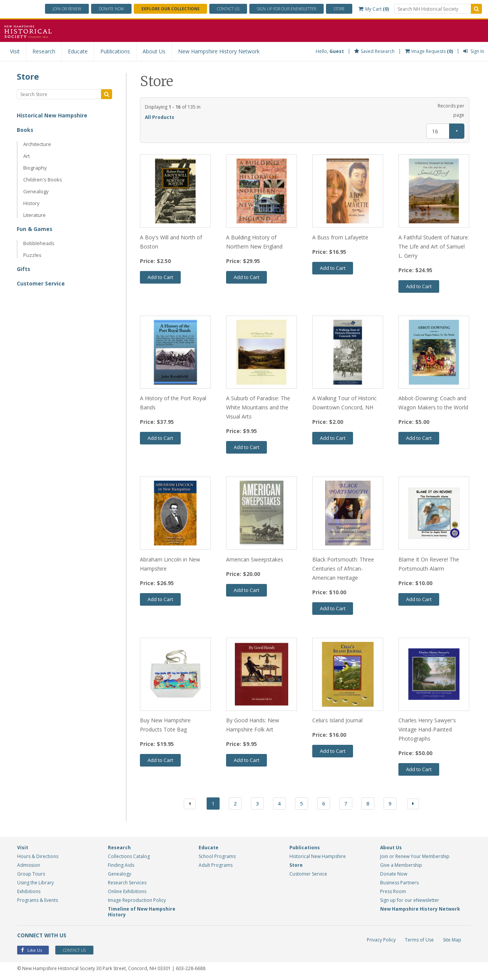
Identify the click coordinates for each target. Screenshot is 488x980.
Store (339, 9)
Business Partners (399, 884)
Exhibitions (29, 893)
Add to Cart (160, 277)
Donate (111, 9)
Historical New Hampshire (52, 115)
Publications (115, 51)
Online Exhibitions (127, 893)
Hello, (330, 51)
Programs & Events (38, 901)
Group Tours (31, 875)
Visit (15, 51)
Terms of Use (419, 941)
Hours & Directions (38, 857)
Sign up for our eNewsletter (410, 901)
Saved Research (374, 51)
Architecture (37, 144)
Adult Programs (216, 866)
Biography (35, 168)
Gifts (24, 269)
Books (25, 130)
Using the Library (35, 884)
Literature (35, 215)
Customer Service (41, 283)
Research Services (127, 884)
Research (44, 51)
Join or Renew (67, 9)
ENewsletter (287, 9)
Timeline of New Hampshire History (142, 913)
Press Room (393, 893)
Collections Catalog (129, 857)
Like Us (31, 951)
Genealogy (36, 191)
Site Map (452, 941)
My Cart (374, 9)
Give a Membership (401, 866)
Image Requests (429, 51)
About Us (154, 51)
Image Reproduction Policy (137, 901)
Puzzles (32, 255)
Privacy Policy (381, 941)
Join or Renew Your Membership (415, 857)
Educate (78, 51)
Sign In (474, 51)
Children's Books (43, 180)
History (31, 203)
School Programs (217, 857)
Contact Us (228, 9)
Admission (29, 866)
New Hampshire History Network (219, 51)
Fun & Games (35, 229)
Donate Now (394, 875)
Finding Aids (121, 866)
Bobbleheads (39, 243)
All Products (160, 117)
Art (26, 156)
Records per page (451, 110)
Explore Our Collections (170, 9)
